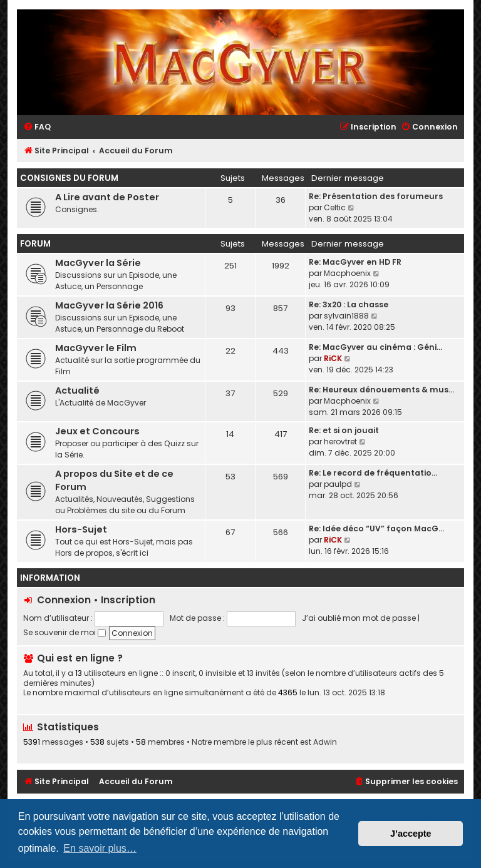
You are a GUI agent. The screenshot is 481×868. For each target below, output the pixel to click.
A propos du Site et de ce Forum (114, 480)
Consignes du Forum (69, 178)
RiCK (333, 358)
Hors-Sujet (81, 529)
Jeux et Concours (97, 431)
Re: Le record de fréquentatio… (373, 473)
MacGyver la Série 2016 (109, 305)
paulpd (338, 484)
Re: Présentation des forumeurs (376, 196)
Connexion (64, 600)
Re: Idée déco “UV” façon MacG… (376, 528)
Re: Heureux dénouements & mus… (381, 390)
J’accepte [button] (411, 834)
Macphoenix (347, 273)
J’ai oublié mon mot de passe (359, 618)
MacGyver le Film (96, 348)
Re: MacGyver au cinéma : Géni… (375, 347)
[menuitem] (37, 127)
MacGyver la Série (98, 263)
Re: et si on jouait (344, 430)
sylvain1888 (346, 316)
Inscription (128, 600)
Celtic (335, 207)
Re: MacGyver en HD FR (355, 262)
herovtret (340, 442)
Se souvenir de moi (65, 632)
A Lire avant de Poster (107, 197)
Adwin (325, 742)
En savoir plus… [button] (100, 848)
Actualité (77, 391)
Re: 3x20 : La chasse (349, 304)
